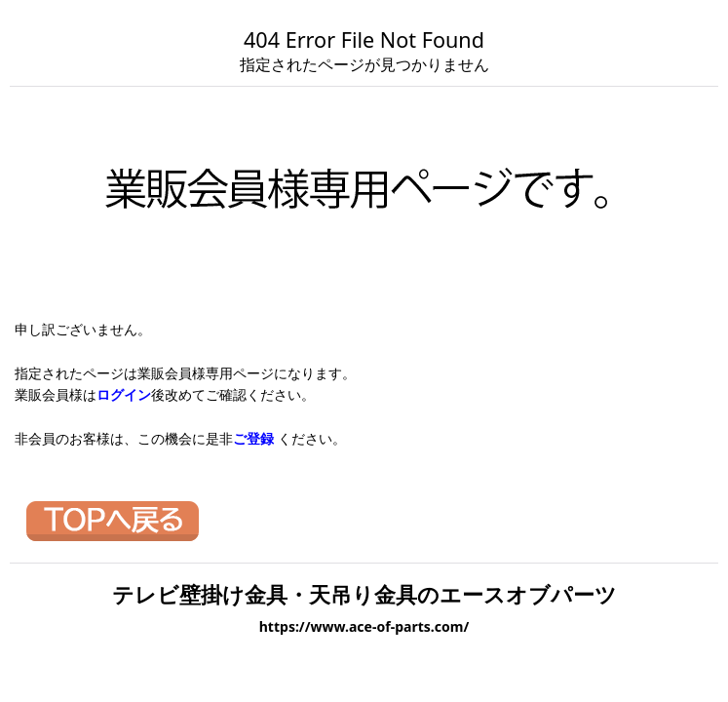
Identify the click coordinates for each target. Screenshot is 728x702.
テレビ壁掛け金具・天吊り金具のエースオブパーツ (364, 594)
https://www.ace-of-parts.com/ (364, 626)
